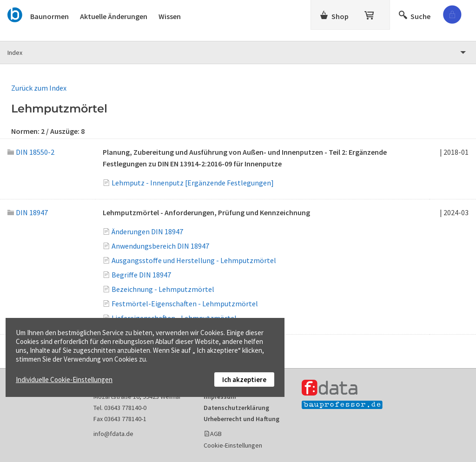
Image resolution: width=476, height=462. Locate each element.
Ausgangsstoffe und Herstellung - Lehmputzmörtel (194, 260)
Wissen (170, 16)
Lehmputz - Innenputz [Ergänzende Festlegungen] (193, 183)
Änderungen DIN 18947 (147, 231)
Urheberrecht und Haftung (241, 419)
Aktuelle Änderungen (114, 16)
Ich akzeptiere (244, 379)
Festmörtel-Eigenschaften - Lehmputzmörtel (185, 304)
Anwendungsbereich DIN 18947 (160, 246)
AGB (216, 434)
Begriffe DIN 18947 (141, 275)
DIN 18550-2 (31, 152)
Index (15, 53)
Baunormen (50, 16)
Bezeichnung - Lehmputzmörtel (163, 289)
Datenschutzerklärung (236, 408)
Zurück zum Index (39, 88)
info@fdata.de (113, 434)
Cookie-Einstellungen (233, 445)
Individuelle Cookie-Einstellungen (64, 379)
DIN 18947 (28, 212)
